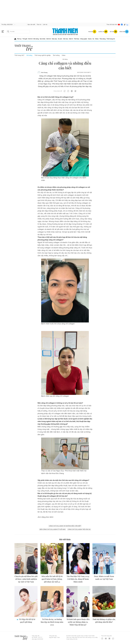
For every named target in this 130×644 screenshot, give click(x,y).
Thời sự (19, 39)
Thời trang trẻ (111, 39)
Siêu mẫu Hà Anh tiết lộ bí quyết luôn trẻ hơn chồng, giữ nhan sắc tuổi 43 (52, 579)
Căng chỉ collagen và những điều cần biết (65, 526)
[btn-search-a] (8, 32)
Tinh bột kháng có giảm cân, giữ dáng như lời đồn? (104, 621)
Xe (93, 39)
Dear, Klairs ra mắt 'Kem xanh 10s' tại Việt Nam (104, 578)
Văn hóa (66, 39)
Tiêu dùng (103, 39)
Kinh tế (30, 39)
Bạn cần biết (31, 25)
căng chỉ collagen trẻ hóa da (79, 529)
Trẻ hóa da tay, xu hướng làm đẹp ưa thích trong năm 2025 (52, 622)
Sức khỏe (43, 39)
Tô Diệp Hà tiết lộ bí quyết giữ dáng (27, 621)
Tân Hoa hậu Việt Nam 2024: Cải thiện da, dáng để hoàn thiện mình (78, 579)
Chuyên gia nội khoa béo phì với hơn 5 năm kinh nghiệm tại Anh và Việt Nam (26, 579)
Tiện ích (39, 25)
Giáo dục (54, 39)
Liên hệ (45, 25)
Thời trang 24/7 (19, 55)
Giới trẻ (49, 39)
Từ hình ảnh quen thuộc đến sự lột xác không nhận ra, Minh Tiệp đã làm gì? (78, 622)
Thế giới (25, 39)
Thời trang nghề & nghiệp (43, 55)
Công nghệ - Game (86, 39)
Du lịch (60, 39)
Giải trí (71, 39)
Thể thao (76, 39)
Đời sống (36, 39)
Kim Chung (44, 73)
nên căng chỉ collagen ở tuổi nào (52, 529)
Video (97, 39)
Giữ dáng (29, 55)
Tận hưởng (56, 55)
